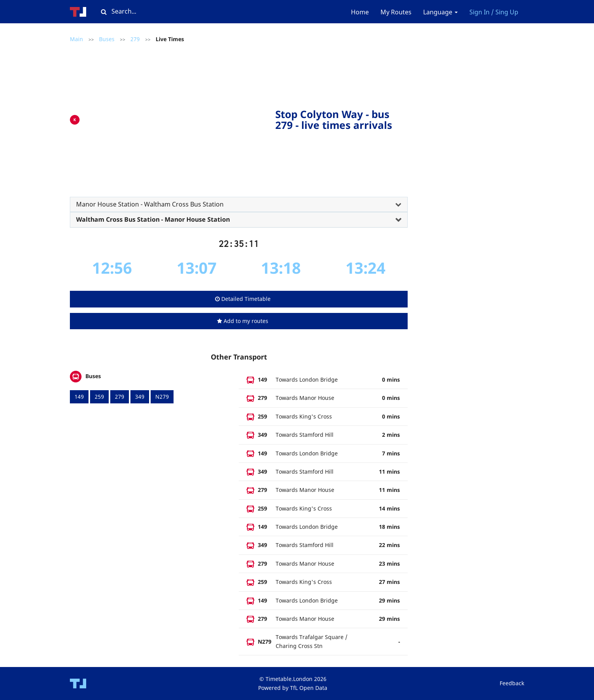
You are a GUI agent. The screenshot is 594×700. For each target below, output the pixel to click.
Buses (107, 39)
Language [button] (440, 12)
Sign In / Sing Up (494, 12)
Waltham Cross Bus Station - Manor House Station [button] (153, 219)
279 (135, 39)
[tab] (239, 205)
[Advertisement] (179, 118)
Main (76, 39)
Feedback (512, 683)
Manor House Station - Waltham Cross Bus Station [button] (150, 204)
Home (360, 12)
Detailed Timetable (243, 299)
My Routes (396, 12)
